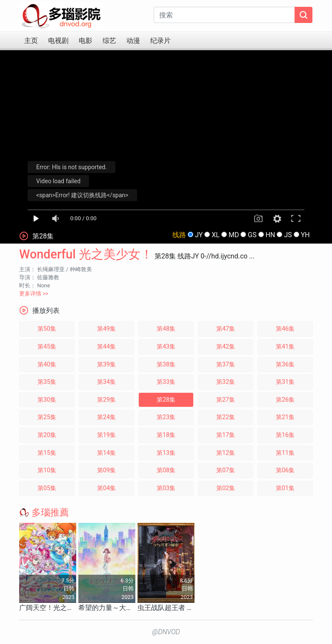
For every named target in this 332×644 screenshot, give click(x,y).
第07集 (226, 470)
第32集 (226, 382)
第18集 (166, 435)
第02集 (226, 488)
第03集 (166, 488)
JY (199, 235)
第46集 (285, 329)
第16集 (285, 435)
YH (305, 235)
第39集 (106, 365)
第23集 (166, 417)
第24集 (106, 417)
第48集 (166, 329)
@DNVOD (166, 632)
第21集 (285, 417)
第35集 (47, 382)
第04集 (106, 488)
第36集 (285, 365)
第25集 (47, 417)
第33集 (166, 382)
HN (270, 235)
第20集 (47, 435)
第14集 (106, 453)
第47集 (226, 329)
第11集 (285, 453)
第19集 (106, 435)
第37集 (226, 365)
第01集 (285, 488)
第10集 (47, 470)
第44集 (106, 347)
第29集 (106, 400)
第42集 (226, 347)
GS (252, 235)
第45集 (47, 347)
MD (234, 235)
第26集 (285, 400)
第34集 (106, 382)
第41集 (285, 347)
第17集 (226, 435)
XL (216, 235)
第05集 (47, 488)
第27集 (226, 400)
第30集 (47, 400)
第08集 (166, 470)
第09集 (106, 470)
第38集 (166, 365)
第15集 (47, 453)
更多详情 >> (34, 294)
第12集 (226, 453)
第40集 (47, 365)
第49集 (106, 329)
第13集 (166, 453)
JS (288, 235)
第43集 (166, 347)
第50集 (47, 329)
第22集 (226, 417)
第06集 (285, 470)
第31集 (285, 382)
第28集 (166, 400)
